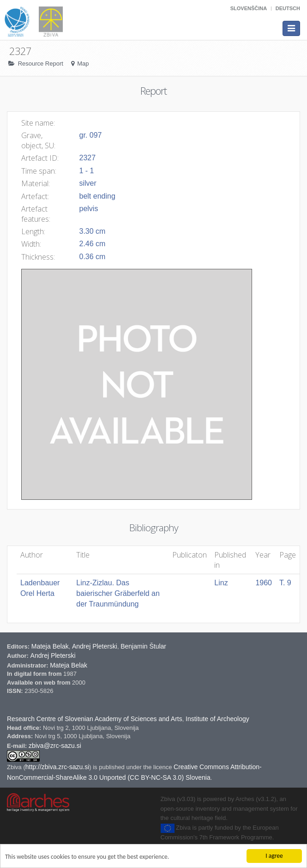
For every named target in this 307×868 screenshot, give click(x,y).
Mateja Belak (50, 665)
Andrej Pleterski (95, 665)
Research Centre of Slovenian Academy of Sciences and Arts (95, 737)
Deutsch (288, 8)
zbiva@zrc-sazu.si (55, 764)
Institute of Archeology (217, 737)
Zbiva (15, 786)
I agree (274, 856)
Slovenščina (249, 8)
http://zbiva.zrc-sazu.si (57, 785)
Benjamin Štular (143, 665)
